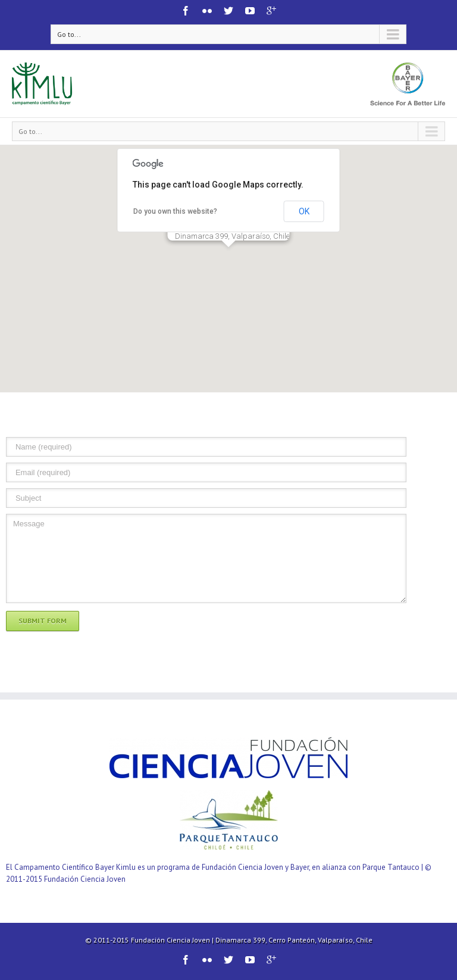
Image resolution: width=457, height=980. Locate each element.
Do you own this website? (175, 211)
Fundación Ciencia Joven (170, 940)
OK (304, 211)
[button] (228, 258)
